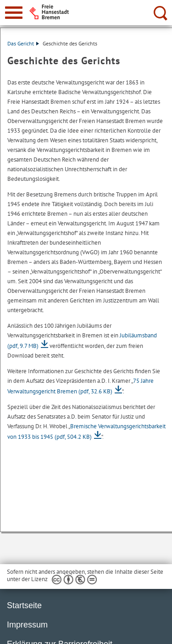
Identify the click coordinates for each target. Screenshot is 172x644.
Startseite (24, 605)
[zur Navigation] (14, 13)
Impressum (27, 625)
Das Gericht (23, 43)
